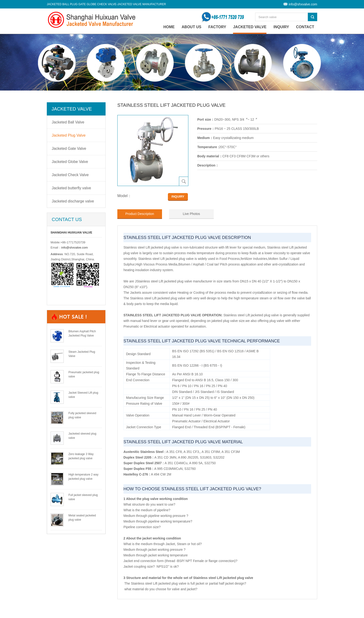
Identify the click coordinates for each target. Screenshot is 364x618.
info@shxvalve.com (303, 4)
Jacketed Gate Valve (69, 149)
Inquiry (281, 27)
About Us (192, 27)
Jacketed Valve (250, 27)
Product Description (140, 214)
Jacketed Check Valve (70, 175)
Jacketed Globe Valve (70, 162)
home (169, 27)
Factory (217, 27)
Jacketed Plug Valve (69, 135)
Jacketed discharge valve (73, 201)
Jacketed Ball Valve (68, 122)
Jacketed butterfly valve (71, 188)
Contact (305, 27)
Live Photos (191, 214)
